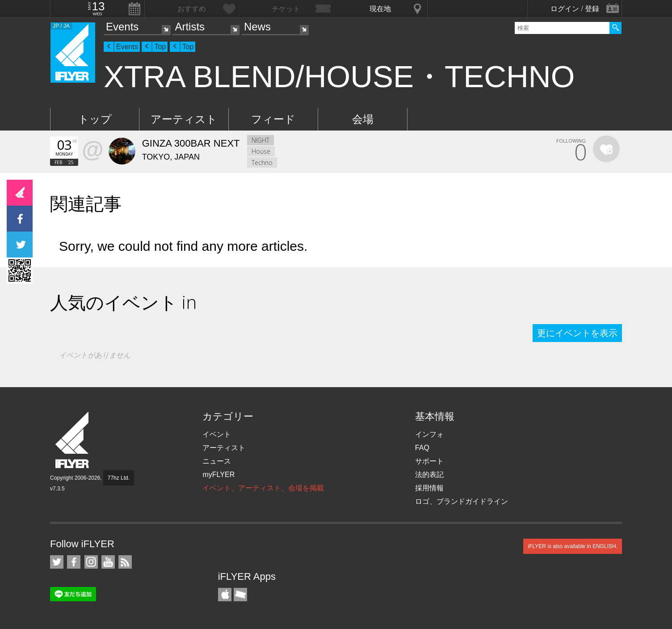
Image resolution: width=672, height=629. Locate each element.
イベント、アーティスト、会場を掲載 (263, 488)
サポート (429, 461)
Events (122, 27)
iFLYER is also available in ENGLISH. (573, 546)
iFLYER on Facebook (74, 562)
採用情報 (429, 488)
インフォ (429, 434)
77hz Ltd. (119, 478)
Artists (190, 27)
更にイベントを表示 (577, 333)
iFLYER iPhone (225, 595)
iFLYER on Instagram (91, 562)
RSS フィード (125, 562)
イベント (217, 434)
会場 (363, 119)
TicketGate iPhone (240, 595)
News (257, 27)
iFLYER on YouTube (108, 562)
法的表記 (429, 475)
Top (160, 47)
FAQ (422, 448)
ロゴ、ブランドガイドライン (462, 501)
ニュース (217, 461)
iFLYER (73, 440)
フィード (273, 119)
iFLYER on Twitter (57, 562)
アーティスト (184, 119)
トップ (95, 119)
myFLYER (218, 475)
